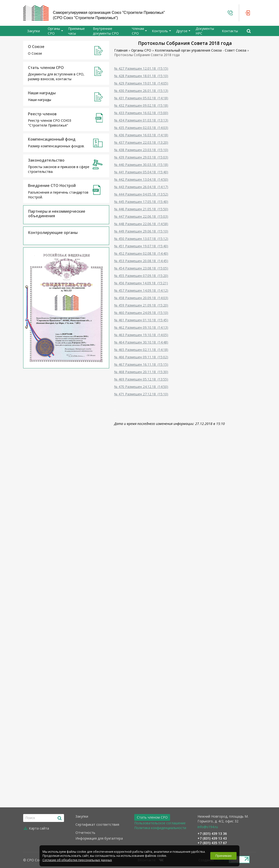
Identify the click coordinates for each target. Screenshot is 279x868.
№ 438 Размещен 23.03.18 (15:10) (141, 150)
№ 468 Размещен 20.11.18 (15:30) (141, 372)
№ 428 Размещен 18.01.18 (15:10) (141, 76)
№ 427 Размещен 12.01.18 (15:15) (141, 68)
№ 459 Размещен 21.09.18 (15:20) (141, 305)
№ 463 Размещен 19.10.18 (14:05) (141, 335)
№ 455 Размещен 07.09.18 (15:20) (141, 276)
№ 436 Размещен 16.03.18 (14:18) (141, 135)
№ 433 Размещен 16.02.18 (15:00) (141, 113)
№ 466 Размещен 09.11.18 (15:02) (141, 357)
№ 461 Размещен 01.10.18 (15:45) (141, 320)
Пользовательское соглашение (160, 823)
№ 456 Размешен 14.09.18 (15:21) (141, 283)
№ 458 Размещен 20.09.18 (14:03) (141, 298)
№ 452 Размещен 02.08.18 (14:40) (141, 253)
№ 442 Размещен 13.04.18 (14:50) (141, 179)
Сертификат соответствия (97, 824)
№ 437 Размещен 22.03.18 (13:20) (141, 142)
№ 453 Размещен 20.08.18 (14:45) (141, 261)
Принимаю (224, 856)
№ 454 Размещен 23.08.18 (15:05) (141, 268)
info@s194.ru (208, 827)
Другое (182, 31)
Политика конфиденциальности (160, 828)
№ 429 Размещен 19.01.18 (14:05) (141, 83)
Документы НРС (205, 31)
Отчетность (85, 833)
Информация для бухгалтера (99, 838)
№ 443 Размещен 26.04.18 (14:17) (141, 187)
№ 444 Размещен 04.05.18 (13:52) (141, 194)
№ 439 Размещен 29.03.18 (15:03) (141, 157)
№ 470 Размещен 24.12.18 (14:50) (141, 387)
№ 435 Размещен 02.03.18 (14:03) (141, 128)
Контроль (160, 31)
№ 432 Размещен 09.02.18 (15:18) (141, 105)
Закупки (34, 31)
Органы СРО (54, 31)
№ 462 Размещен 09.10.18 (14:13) (141, 327)
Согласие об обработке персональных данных (77, 860)
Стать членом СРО (152, 817)
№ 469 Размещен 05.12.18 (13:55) (141, 379)
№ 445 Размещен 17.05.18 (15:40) (141, 202)
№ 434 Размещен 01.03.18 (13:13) (141, 120)
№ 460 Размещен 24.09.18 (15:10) (141, 313)
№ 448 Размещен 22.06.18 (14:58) (141, 224)
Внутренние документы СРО (106, 31)
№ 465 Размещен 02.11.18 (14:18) (141, 350)
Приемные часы (76, 31)
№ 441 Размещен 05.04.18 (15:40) (141, 172)
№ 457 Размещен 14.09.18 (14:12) (141, 290)
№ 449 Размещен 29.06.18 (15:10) (141, 231)
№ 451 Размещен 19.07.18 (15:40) (141, 246)
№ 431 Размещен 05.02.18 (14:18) (141, 98)
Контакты (230, 31)
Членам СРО (138, 31)
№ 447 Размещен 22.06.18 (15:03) (141, 216)
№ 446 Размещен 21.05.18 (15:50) (141, 209)
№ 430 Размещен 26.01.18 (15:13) (141, 91)
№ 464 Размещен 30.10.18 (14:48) (141, 342)
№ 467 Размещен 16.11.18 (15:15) (141, 364)
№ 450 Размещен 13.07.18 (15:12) (141, 239)
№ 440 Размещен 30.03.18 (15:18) (141, 165)
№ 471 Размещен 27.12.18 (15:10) (141, 394)
